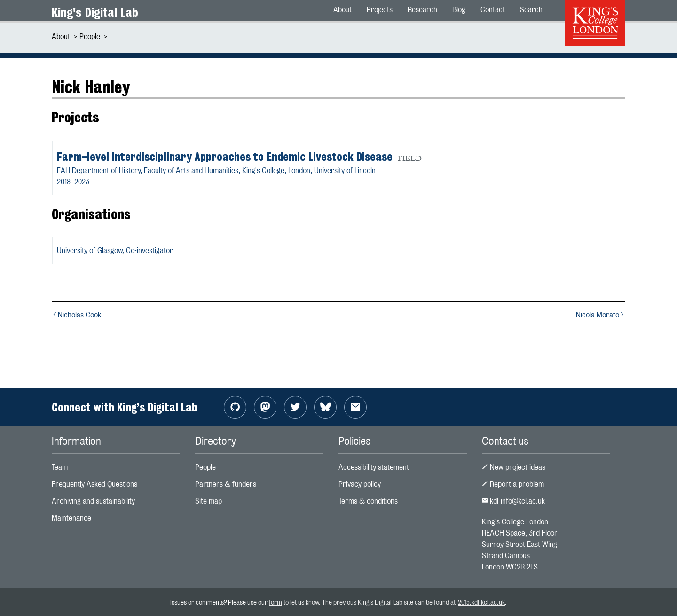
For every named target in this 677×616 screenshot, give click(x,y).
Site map (209, 501)
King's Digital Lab (95, 12)
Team (60, 467)
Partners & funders (226, 484)
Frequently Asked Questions (94, 484)
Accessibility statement (374, 467)
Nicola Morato (601, 315)
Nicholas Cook (76, 315)
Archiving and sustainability (93, 501)
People (90, 36)
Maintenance (71, 518)
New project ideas (514, 467)
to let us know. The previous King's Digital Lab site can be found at (370, 602)
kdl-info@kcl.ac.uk (513, 501)
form (276, 602)
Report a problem (513, 484)
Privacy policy (360, 484)
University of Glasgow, (115, 250)
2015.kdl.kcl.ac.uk (481, 602)
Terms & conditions (368, 501)
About (61, 36)
